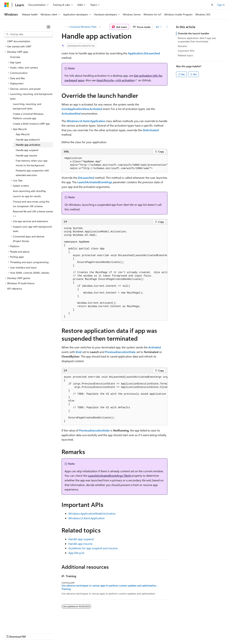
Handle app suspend (81, 539)
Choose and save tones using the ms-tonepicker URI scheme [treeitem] (31, 204)
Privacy (78, 633)
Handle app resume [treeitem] (26, 155)
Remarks (182, 46)
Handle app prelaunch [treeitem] (28, 140)
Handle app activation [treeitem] (28, 145)
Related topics (186, 55)
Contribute (64, 633)
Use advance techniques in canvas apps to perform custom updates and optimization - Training (110, 587)
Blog (49, 633)
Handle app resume (80, 544)
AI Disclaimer (11, 633)
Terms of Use (131, 633)
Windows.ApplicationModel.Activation (92, 513)
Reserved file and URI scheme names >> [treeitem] (33, 214)
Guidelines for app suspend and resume (93, 548)
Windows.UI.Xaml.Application (87, 518)
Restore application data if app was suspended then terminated (197, 40)
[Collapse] (48, 27)
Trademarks (148, 633)
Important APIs (186, 51)
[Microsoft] (7, 5)
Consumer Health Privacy (103, 633)
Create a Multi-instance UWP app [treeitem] (31, 124)
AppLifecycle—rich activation (115, 80)
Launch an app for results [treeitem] (27, 196)
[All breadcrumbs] (65, 27)
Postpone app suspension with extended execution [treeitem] (32, 173)
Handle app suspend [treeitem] (27, 150)
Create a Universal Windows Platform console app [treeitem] (28, 116)
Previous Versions (32, 633)
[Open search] (212, 5)
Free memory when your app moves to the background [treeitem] (32, 163)
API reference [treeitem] (14, 289)
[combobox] (29, 34)
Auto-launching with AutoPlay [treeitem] (29, 191)
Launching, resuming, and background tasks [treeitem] (27, 106)
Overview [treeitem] (15, 57)
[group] (114, 163)
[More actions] (167, 27)
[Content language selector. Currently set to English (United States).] (21, 625)
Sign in (221, 5)
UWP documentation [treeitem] (19, 41)
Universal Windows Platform (84, 27)
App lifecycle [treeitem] (23, 134)
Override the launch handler (193, 33)
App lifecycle (76, 553)
